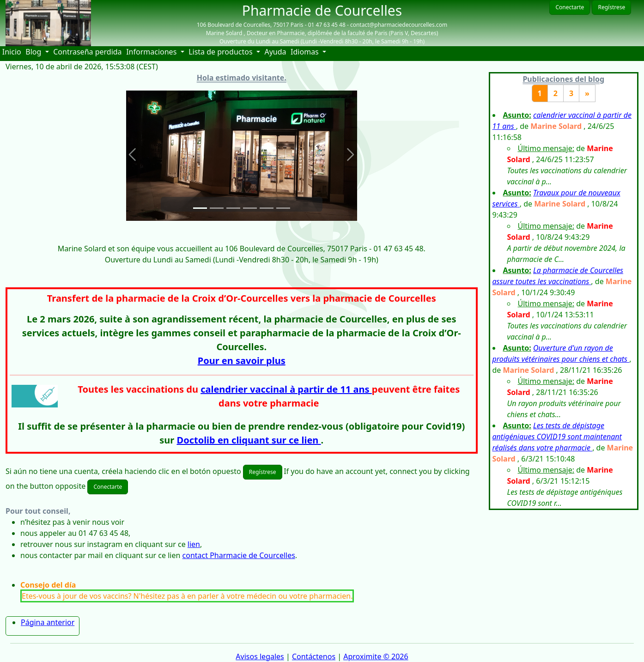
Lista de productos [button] (222, 52)
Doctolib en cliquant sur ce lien (249, 440)
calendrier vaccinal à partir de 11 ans (286, 389)
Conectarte (570, 7)
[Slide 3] (233, 208)
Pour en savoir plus (242, 361)
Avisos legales (260, 656)
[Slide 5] (267, 208)
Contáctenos (314, 656)
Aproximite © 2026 (376, 656)
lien (194, 544)
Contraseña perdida (87, 52)
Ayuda (276, 52)
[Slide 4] (250, 208)
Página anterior (48, 622)
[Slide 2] (217, 208)
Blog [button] (34, 52)
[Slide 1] (200, 208)
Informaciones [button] (152, 52)
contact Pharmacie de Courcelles (239, 555)
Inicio (13, 52)
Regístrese (611, 7)
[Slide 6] (283, 208)
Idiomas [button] (306, 52)
